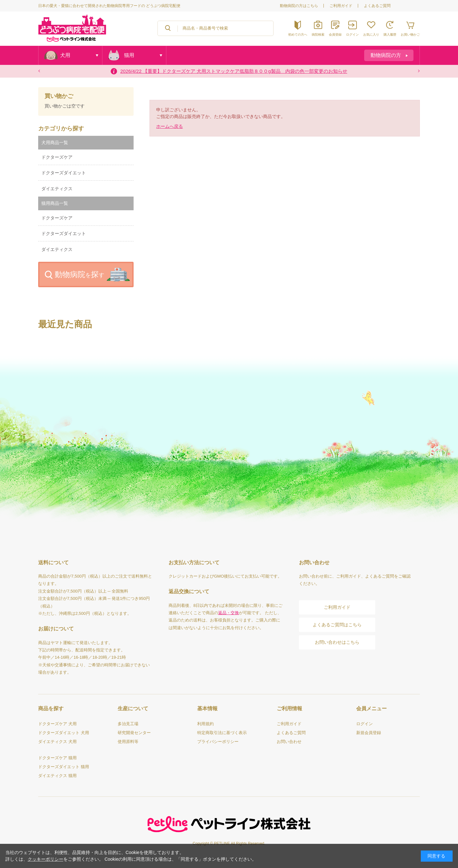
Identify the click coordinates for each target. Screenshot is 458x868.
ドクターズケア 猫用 (57, 758)
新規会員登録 (369, 733)
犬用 (65, 55)
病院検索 (318, 35)
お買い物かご (410, 35)
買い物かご (59, 96)
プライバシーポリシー (218, 742)
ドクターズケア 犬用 (57, 724)
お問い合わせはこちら (337, 642)
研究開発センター (134, 733)
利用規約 (205, 724)
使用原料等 (128, 742)
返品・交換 (229, 613)
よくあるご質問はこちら (337, 625)
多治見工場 (128, 724)
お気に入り (371, 35)
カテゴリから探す (61, 128)
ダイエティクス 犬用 (57, 742)
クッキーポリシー (45, 859)
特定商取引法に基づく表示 (222, 733)
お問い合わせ (289, 742)
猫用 (129, 55)
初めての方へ (298, 35)
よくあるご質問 (377, 6)
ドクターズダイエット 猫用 (64, 767)
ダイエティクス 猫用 (57, 776)
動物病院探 (80, 274)
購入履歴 (390, 35)
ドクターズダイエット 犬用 (64, 733)
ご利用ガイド (341, 6)
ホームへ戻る (170, 126)
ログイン (352, 35)
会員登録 (335, 35)
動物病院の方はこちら (299, 6)
